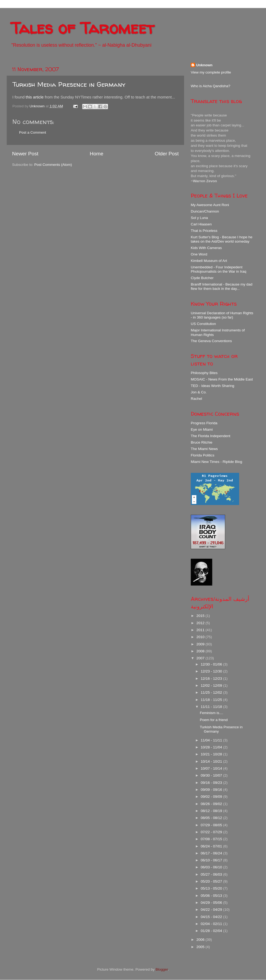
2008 (201, 651)
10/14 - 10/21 (212, 761)
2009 (201, 644)
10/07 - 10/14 (212, 768)
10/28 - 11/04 (212, 747)
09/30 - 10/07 (212, 775)
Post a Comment (33, 132)
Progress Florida (204, 423)
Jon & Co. (199, 392)
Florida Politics (203, 455)
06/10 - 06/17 (212, 860)
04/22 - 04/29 (212, 910)
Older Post (167, 154)
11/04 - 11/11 (212, 740)
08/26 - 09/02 (212, 804)
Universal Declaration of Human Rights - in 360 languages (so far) (222, 315)
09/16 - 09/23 (212, 783)
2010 (201, 637)
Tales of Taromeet (82, 28)
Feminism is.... (212, 713)
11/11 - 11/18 (212, 707)
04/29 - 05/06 (212, 903)
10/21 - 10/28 (212, 754)
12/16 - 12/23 (212, 679)
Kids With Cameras (206, 248)
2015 (201, 616)
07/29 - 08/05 (212, 825)
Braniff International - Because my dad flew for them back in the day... (222, 286)
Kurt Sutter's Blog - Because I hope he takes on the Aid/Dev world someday (222, 239)
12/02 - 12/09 (212, 685)
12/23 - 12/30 (212, 671)
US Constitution (203, 324)
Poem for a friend (214, 720)
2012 (201, 623)
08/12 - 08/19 (212, 811)
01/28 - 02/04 (212, 931)
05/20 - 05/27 (212, 881)
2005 (201, 947)
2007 (201, 658)
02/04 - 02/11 (212, 924)
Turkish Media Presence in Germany (69, 84)
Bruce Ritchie (202, 442)
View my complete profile (211, 72)
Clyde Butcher (202, 278)
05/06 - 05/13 (212, 896)
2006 (201, 940)
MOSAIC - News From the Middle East (222, 379)
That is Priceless (204, 231)
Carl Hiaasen (201, 224)
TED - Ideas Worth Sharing (213, 386)
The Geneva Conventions (211, 341)
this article (35, 97)
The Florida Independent (211, 436)
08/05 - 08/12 (212, 818)
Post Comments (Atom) (53, 165)
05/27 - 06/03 (212, 874)
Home (96, 154)
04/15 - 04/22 (212, 917)
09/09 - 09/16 (212, 790)
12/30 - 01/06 (212, 664)
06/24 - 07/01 (212, 846)
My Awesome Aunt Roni (210, 205)
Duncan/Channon (205, 211)
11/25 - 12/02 (212, 692)
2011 (201, 630)
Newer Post (25, 154)
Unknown (204, 65)
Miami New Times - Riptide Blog (216, 462)
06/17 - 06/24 (212, 853)
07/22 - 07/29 (212, 832)
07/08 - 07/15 (212, 839)
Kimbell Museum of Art (209, 261)
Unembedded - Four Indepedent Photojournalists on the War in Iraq (219, 269)
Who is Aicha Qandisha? (211, 86)
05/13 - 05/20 (212, 888)
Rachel (196, 399)
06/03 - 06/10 (212, 867)
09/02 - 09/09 (212, 797)
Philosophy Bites (204, 373)
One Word (199, 254)
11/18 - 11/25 (212, 700)
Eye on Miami (202, 429)
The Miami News (204, 449)
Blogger (162, 969)
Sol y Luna (199, 218)
